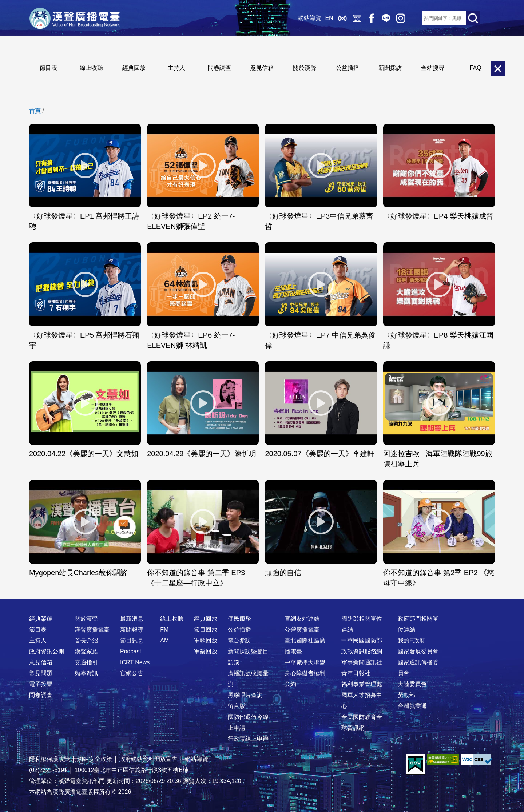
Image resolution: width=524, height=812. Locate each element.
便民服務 (239, 619)
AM (164, 640)
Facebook (371, 18)
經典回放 (357, 18)
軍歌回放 (206, 640)
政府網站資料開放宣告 (148, 759)
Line (386, 18)
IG (400, 18)
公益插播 (348, 68)
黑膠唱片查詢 (245, 695)
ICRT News (135, 662)
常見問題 (41, 673)
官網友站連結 (302, 619)
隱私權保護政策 (49, 759)
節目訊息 (132, 640)
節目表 (48, 68)
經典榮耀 (41, 619)
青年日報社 (356, 673)
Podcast (131, 651)
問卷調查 (219, 68)
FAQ (476, 68)
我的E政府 (411, 640)
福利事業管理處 (362, 684)
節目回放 (206, 630)
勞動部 (406, 695)
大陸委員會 (412, 684)
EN (329, 18)
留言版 (237, 706)
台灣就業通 (412, 706)
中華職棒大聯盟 (305, 662)
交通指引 (86, 662)
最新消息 (132, 619)
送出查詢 (473, 18)
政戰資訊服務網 (362, 651)
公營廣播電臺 (302, 630)
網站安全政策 (95, 759)
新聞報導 (132, 630)
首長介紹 (86, 640)
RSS (415, 18)
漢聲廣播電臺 (75, 18)
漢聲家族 (86, 651)
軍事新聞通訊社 (362, 662)
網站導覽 (310, 18)
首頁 (35, 111)
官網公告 (132, 673)
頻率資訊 (86, 673)
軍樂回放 (206, 651)
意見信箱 (262, 68)
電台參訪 (239, 640)
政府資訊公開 (47, 651)
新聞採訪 (390, 68)
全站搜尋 (433, 68)
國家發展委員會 (418, 651)
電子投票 (41, 684)
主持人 (176, 68)
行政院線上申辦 (248, 739)
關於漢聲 (305, 68)
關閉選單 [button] (498, 69)
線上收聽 (342, 18)
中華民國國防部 (362, 640)
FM (164, 630)
